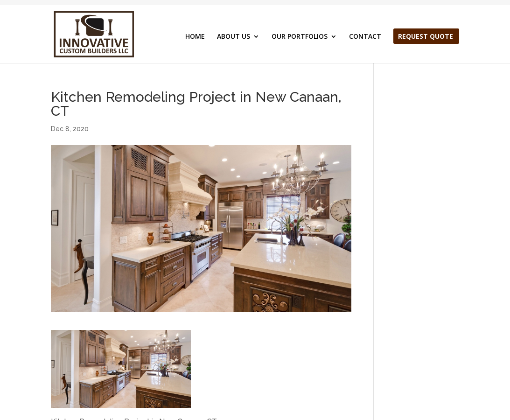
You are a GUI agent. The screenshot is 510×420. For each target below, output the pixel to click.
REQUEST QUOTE (426, 37)
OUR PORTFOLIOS (300, 37)
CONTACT (365, 37)
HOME (195, 37)
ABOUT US (234, 37)
